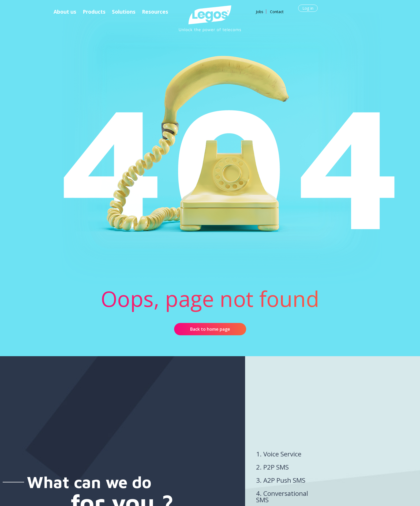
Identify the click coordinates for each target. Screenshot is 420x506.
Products (94, 12)
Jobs (260, 12)
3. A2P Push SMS (281, 480)
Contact (277, 12)
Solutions (124, 12)
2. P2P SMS (272, 467)
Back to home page (210, 329)
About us (65, 12)
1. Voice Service (279, 454)
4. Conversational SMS (282, 496)
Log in (308, 8)
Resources (155, 12)
